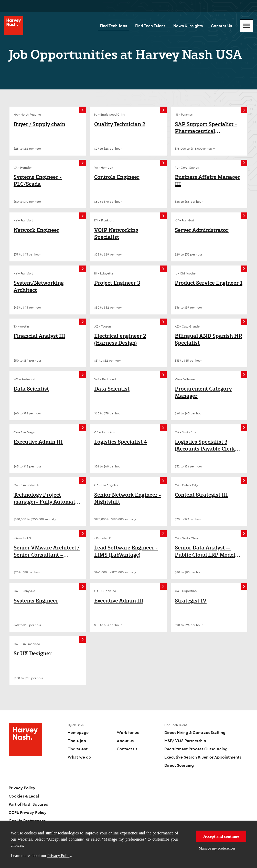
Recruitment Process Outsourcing (196, 749)
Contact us (127, 749)
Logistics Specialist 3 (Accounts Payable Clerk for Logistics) (205, 445)
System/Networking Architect (39, 286)
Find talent (78, 749)
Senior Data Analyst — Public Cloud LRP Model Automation (205, 551)
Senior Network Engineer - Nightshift (128, 498)
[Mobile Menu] (247, 26)
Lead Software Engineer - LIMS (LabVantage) (126, 551)
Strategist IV (191, 601)
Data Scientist (31, 389)
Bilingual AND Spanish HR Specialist (208, 339)
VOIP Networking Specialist (116, 234)
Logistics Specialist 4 (121, 442)
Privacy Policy (59, 856)
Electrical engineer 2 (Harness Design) (120, 339)
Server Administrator (202, 230)
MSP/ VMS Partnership (185, 741)
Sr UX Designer (33, 653)
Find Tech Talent (150, 26)
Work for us (128, 732)
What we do (79, 757)
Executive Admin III (38, 442)
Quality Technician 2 (120, 124)
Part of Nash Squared (29, 804)
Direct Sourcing (179, 765)
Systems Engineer (36, 601)
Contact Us (221, 26)
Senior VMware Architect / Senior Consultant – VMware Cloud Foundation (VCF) (47, 551)
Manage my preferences (217, 848)
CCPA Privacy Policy (28, 812)
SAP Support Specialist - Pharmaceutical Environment (206, 128)
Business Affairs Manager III (208, 181)
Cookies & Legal (24, 796)
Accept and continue (221, 836)
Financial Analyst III (39, 336)
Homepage (78, 732)
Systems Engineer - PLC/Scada (38, 181)
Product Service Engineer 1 (209, 283)
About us (125, 741)
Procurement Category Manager (203, 392)
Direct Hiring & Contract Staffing (195, 732)
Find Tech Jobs (113, 26)
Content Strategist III (201, 495)
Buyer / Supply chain (39, 124)
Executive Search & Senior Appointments (203, 757)
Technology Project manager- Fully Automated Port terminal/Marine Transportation (47, 498)
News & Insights (188, 26)
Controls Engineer (117, 177)
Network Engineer (36, 230)
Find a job (77, 741)
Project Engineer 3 (117, 283)
